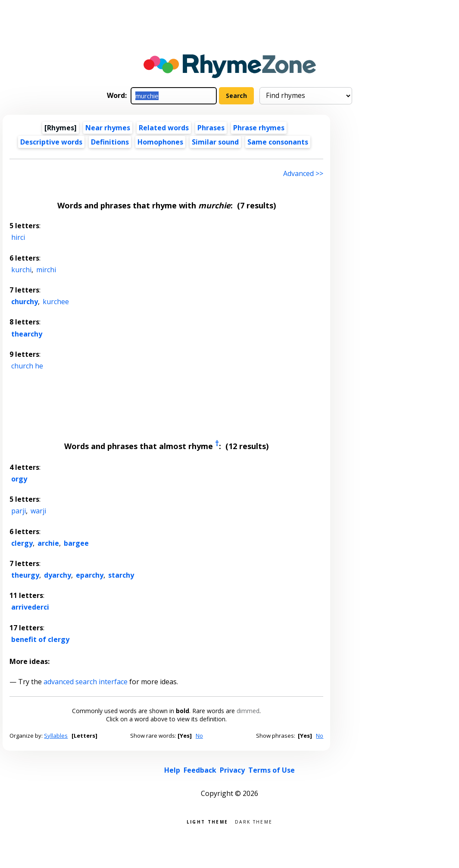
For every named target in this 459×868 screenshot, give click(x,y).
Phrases (211, 128)
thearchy (27, 334)
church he (27, 366)
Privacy (232, 770)
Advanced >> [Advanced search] (303, 173)
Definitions (110, 142)
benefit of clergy (40, 639)
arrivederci (30, 607)
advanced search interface (86, 682)
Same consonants (278, 142)
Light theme (207, 821)
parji (19, 511)
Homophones (160, 142)
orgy (19, 479)
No (199, 736)
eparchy (90, 575)
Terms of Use (272, 770)
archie (48, 543)
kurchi (21, 270)
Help (172, 770)
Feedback (200, 770)
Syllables (56, 736)
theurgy (25, 575)
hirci (18, 237)
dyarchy (58, 575)
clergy (22, 543)
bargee (76, 543)
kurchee (56, 302)
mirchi (46, 270)
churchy (25, 302)
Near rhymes (108, 128)
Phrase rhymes (259, 128)
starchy (121, 575)
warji (38, 511)
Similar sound (215, 142)
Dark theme (254, 821)
